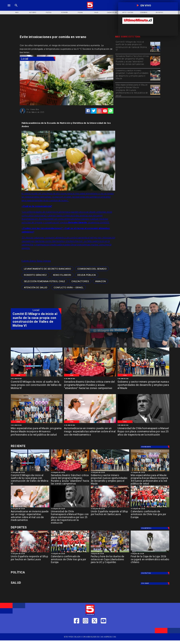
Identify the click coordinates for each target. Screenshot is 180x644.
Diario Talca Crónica (40, 261)
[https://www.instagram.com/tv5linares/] (99, 111)
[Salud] (96, 13)
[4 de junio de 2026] (110, 554)
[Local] (38, 59)
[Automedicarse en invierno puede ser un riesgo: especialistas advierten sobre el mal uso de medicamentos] (90, 432)
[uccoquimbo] (110, 552)
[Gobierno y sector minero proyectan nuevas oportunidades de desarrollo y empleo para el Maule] (132, 75)
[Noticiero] (33, 13)
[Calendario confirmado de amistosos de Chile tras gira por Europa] (150, 515)
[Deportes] (155, 447)
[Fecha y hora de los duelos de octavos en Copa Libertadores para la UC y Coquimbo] (110, 560)
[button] (47, 269)
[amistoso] (150, 507)
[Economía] (64, 13)
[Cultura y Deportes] (36, 446)
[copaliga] (150, 552)
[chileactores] (80, 281)
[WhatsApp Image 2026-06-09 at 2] (155, 95)
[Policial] (80, 13)
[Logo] (90, 8)
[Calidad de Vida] (112, 13)
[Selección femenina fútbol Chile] (45, 281)
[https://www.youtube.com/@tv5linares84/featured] (105, 111)
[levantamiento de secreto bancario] (47, 269)
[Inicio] (17, 13)
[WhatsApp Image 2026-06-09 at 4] (155, 80)
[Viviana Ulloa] (23, 113)
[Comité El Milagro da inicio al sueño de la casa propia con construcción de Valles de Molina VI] (132, 47)
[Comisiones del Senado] (92, 269)
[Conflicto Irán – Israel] (69, 287)
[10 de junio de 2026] (37, 379)
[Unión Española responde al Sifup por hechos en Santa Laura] (110, 515)
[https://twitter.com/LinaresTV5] (94, 629)
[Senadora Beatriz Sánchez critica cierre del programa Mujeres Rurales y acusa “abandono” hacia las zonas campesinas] (132, 61)
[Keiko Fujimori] (62, 275)
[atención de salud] (36, 287)
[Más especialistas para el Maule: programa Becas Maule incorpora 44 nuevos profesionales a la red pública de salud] (132, 90)
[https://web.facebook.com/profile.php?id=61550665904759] (77, 629)
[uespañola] (110, 507)
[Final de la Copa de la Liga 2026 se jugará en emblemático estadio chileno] (150, 560)
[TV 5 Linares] (16, 8)
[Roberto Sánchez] (35, 275)
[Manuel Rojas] (143, 423)
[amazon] (100, 281)
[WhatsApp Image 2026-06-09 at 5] (155, 52)
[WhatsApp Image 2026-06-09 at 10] (90, 423)
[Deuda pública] (87, 275)
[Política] (49, 13)
